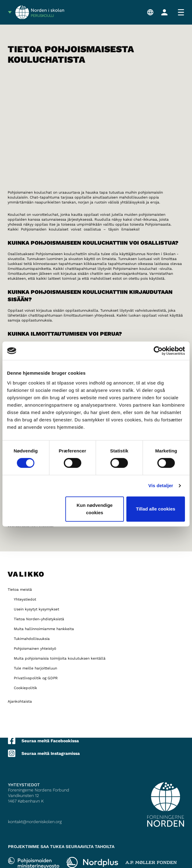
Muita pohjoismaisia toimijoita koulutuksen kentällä (60, 658)
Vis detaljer (161, 485)
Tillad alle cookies (156, 509)
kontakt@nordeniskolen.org (35, 822)
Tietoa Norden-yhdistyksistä (39, 619)
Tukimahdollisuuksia (32, 639)
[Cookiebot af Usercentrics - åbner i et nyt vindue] (158, 351)
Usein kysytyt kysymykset (36, 609)
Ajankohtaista (20, 701)
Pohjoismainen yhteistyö (35, 649)
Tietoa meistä (20, 590)
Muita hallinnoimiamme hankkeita (44, 629)
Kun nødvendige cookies (95, 509)
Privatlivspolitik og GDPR (36, 678)
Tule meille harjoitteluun (35, 668)
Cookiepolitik (25, 688)
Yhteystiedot (25, 599)
